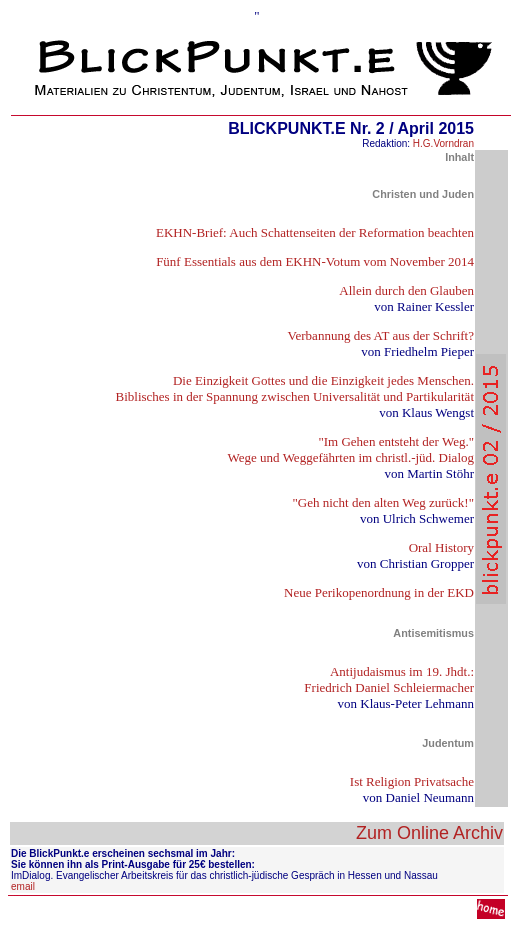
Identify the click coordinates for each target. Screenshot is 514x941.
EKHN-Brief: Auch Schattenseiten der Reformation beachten (315, 232)
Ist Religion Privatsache (412, 781)
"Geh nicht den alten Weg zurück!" (383, 502)
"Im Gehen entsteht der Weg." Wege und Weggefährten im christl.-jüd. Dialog (351, 449)
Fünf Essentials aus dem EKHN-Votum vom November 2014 (315, 261)
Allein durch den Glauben (406, 290)
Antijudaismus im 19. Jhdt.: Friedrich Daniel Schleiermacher (389, 679)
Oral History (441, 547)
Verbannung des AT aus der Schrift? (381, 335)
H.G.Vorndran (443, 143)
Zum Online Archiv (429, 833)
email (23, 886)
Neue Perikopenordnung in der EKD (379, 592)
